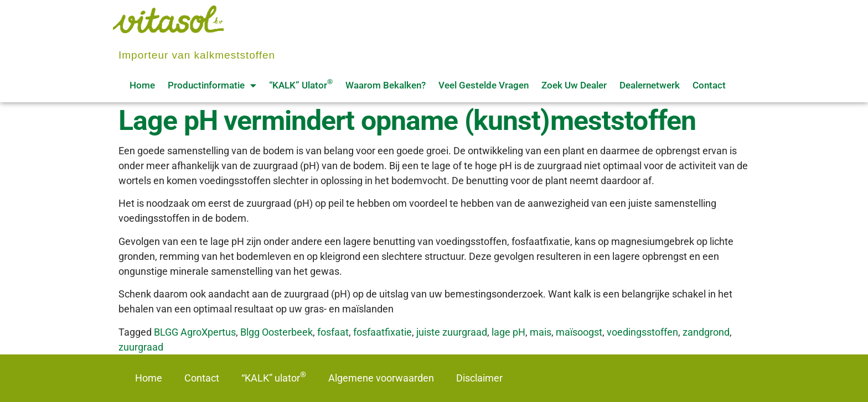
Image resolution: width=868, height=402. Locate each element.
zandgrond (706, 332)
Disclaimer (479, 378)
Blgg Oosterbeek (277, 332)
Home (142, 85)
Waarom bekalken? (386, 85)
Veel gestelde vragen (484, 85)
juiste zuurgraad (452, 332)
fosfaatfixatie (383, 332)
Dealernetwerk (650, 85)
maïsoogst (579, 332)
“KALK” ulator (301, 84)
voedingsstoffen (642, 332)
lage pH (508, 332)
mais (541, 332)
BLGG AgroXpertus (195, 332)
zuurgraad (141, 347)
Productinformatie (212, 85)
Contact (709, 85)
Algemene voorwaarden (381, 378)
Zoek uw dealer (574, 85)
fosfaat (333, 332)
